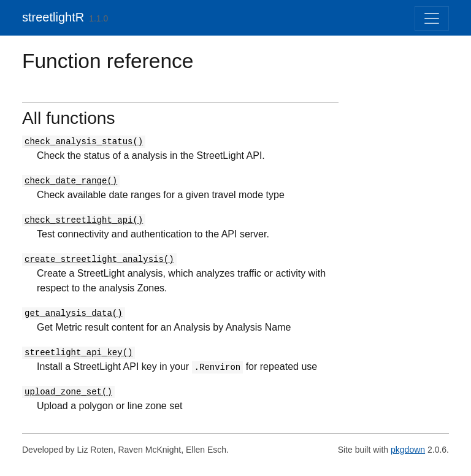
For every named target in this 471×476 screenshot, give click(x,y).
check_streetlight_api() (84, 220)
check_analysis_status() (84, 142)
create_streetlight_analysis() (99, 259)
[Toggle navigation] (432, 18)
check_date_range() (71, 181)
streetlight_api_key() (78, 353)
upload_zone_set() (68, 392)
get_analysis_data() (74, 313)
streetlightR (53, 17)
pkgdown (408, 450)
